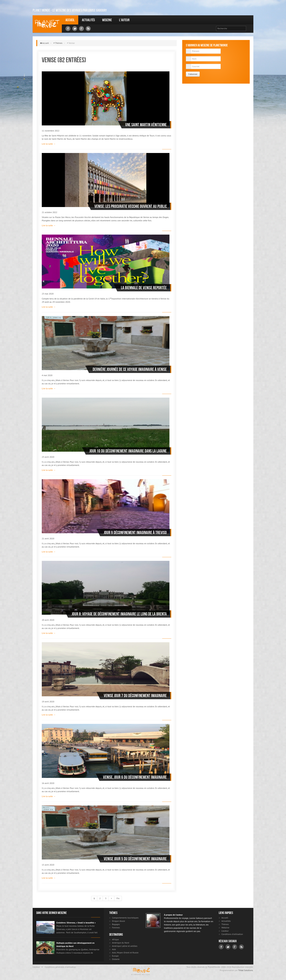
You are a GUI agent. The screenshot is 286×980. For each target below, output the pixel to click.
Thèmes (59, 43)
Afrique (115, 939)
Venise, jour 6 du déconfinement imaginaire (135, 777)
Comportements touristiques (125, 918)
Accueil (70, 20)
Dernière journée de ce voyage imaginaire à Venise (130, 369)
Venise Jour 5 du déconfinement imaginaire (135, 859)
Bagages (116, 924)
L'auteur (124, 20)
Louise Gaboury (47, 24)
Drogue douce (118, 921)
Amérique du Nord (121, 943)
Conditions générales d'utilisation (60, 967)
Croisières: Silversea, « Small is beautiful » (76, 923)
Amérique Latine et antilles (125, 946)
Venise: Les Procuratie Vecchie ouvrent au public (131, 206)
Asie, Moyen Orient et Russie (125, 953)
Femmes (116, 928)
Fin (118, 898)
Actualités (88, 20)
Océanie (116, 959)
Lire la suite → (49, 144)
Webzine (107, 20)
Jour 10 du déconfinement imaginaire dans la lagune (128, 451)
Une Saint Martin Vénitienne (146, 125)
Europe (115, 956)
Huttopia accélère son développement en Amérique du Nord (75, 944)
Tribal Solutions (246, 970)
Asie (114, 949)
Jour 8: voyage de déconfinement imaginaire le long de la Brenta (119, 614)
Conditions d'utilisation (232, 934)
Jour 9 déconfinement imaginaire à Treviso (135, 533)
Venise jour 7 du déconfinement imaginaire (135, 696)
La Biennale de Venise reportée (144, 288)
